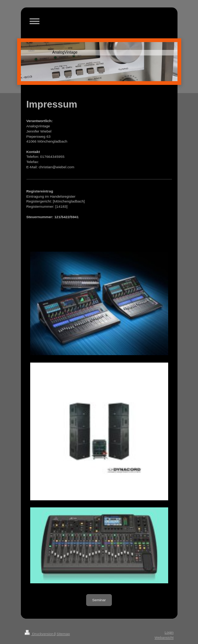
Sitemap (63, 634)
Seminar (99, 600)
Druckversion (40, 634)
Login (169, 632)
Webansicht (164, 637)
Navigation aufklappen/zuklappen (99, 21)
